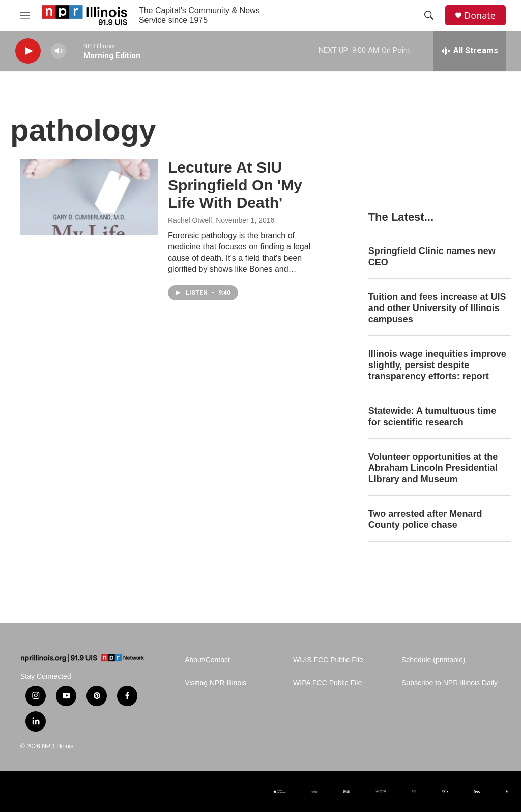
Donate (480, 16)
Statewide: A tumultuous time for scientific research (432, 416)
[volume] (59, 51)
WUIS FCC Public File (328, 660)
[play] (28, 51)
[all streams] (469, 51)
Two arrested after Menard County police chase (425, 519)
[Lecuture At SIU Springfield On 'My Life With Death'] (89, 197)
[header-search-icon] (429, 15)
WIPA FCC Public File (327, 683)
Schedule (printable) (433, 660)
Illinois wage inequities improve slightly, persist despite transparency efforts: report (437, 365)
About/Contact (207, 660)
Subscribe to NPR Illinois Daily (450, 683)
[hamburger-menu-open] (25, 15)
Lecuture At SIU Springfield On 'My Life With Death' (235, 185)
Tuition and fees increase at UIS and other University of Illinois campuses (437, 308)
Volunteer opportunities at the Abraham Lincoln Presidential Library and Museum (433, 468)
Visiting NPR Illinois (215, 683)
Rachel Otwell (190, 220)
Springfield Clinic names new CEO (432, 257)
